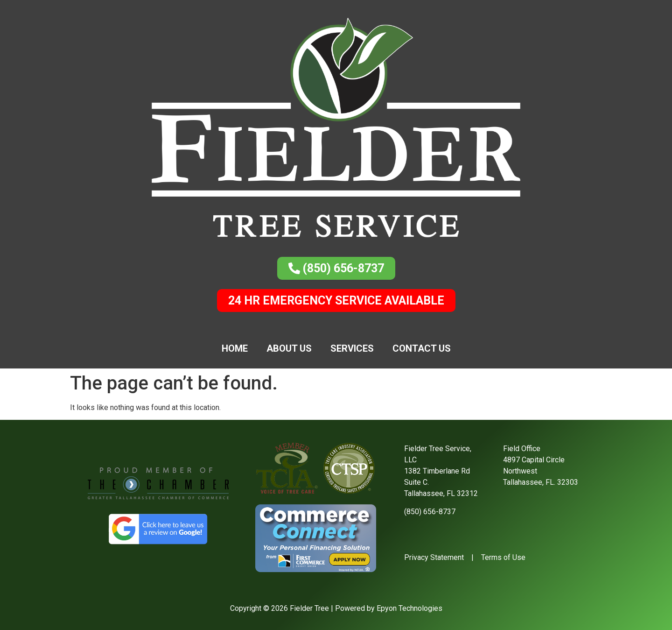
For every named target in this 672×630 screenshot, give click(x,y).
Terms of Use (503, 557)
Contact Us (422, 348)
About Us (289, 348)
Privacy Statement (434, 557)
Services (352, 348)
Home (235, 348)
